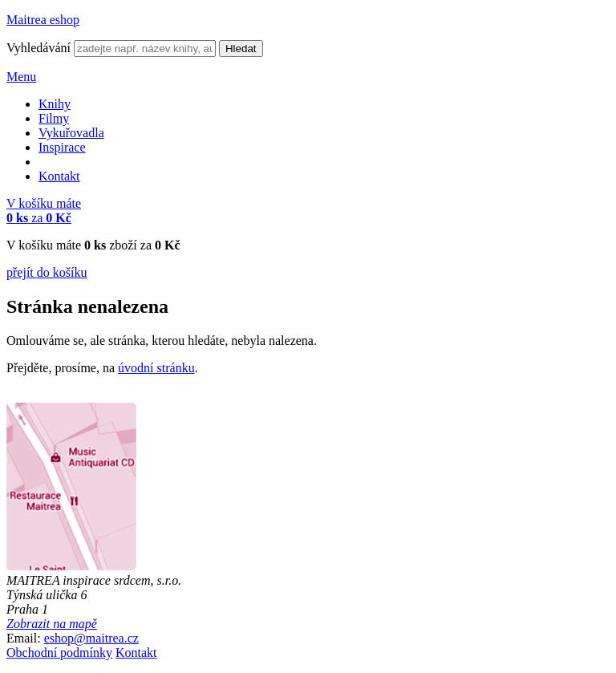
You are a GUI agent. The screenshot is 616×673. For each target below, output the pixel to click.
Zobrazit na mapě (52, 624)
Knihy (55, 104)
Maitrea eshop (43, 20)
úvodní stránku (156, 368)
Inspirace (62, 147)
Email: (24, 638)
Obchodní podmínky (59, 653)
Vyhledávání (38, 48)
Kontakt (59, 176)
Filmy (54, 118)
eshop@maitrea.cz (91, 638)
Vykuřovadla (71, 133)
